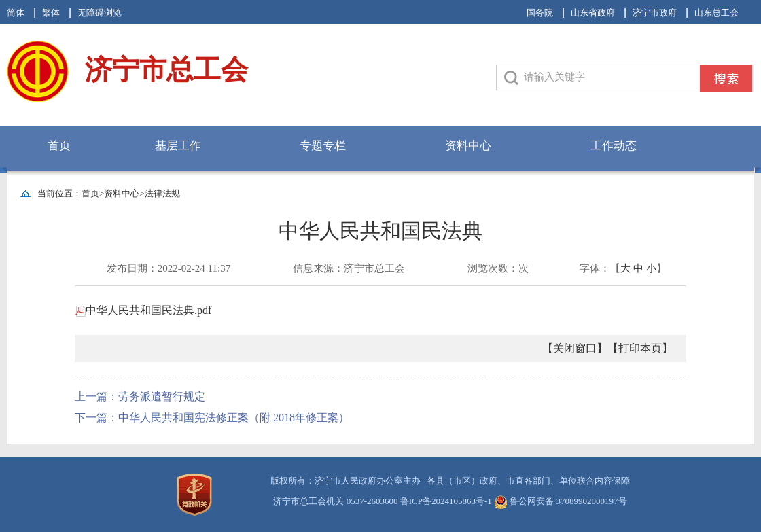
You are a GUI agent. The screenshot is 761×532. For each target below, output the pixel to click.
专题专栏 (323, 146)
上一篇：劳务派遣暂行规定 (140, 396)
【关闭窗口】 (575, 348)
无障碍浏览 (100, 13)
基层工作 (178, 146)
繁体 (51, 13)
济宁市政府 (655, 13)
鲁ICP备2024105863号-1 (446, 501)
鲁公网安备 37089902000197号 (561, 501)
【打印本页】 (640, 348)
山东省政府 (593, 13)
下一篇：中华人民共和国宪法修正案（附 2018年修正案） (212, 418)
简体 (16, 13)
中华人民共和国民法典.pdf (143, 310)
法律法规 (162, 193)
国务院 (540, 13)
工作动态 (614, 146)
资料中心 (468, 146)
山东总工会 (716, 13)
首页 (59, 146)
